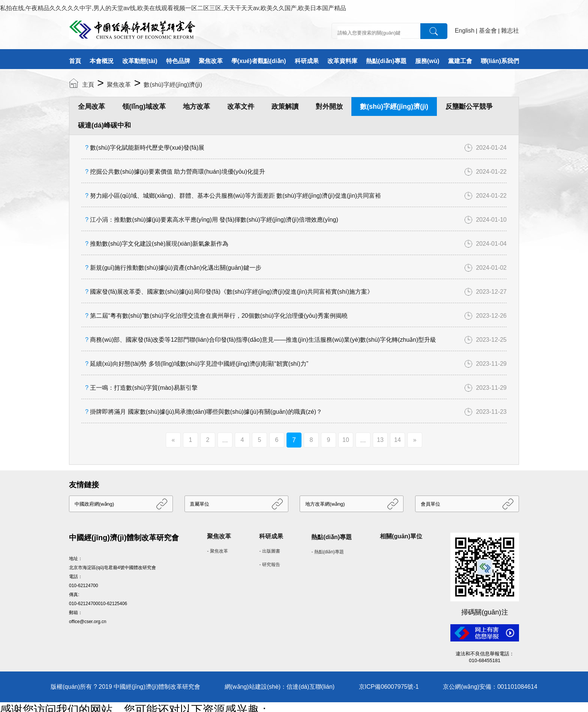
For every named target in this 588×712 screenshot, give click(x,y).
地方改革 (196, 107)
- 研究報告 (269, 565)
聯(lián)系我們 (500, 61)
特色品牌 (178, 61)
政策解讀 (285, 107)
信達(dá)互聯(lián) (310, 687)
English (465, 31)
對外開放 (329, 107)
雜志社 (510, 31)
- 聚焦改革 (217, 551)
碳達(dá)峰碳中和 (104, 125)
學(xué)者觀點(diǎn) (259, 61)
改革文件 (241, 107)
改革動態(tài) (140, 61)
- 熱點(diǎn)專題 (327, 552)
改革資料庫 (342, 61)
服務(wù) (427, 61)
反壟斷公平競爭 (469, 107)
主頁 (88, 85)
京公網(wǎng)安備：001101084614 (490, 687)
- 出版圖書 (269, 551)
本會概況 (102, 61)
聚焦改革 (211, 61)
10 (346, 440)
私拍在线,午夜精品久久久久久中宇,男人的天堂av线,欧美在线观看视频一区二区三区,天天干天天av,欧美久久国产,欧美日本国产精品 (173, 8)
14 (397, 440)
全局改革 (91, 107)
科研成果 (307, 61)
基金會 (488, 31)
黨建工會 (460, 61)
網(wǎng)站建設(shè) (253, 687)
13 (380, 440)
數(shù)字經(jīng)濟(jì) (173, 85)
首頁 (75, 61)
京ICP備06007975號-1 (389, 687)
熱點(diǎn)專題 (386, 61)
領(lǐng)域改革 (144, 107)
